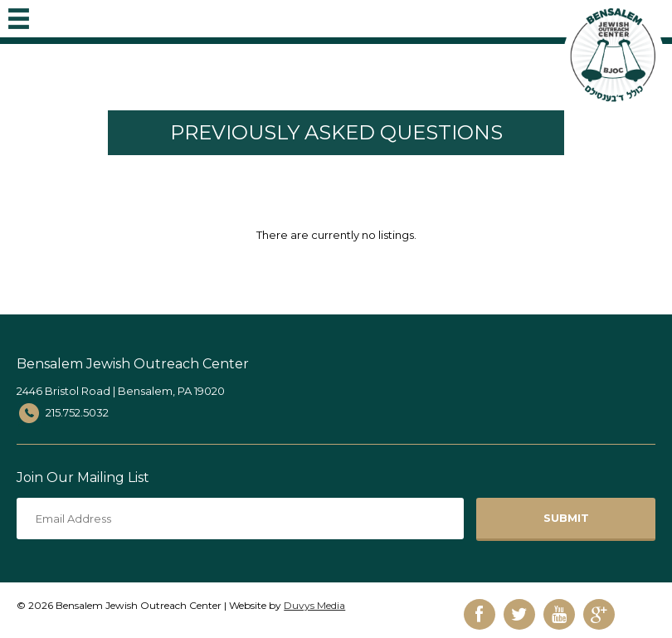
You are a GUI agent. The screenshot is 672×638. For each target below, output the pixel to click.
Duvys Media (314, 605)
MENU (19, 15)
